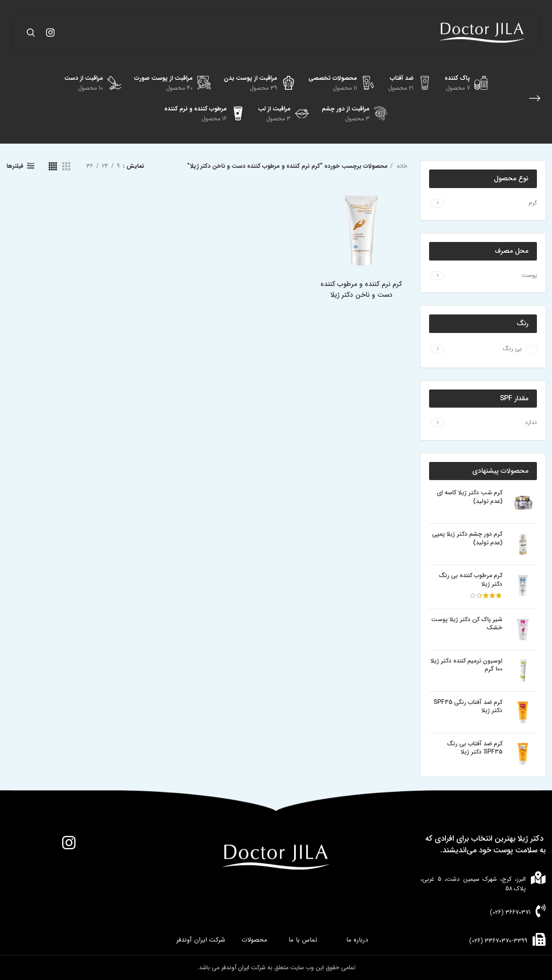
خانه (401, 166)
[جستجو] (31, 32)
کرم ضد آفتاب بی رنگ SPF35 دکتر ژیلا (475, 748)
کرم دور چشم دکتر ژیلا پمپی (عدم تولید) (467, 539)
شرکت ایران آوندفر (201, 940)
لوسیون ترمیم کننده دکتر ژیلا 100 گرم (466, 665)
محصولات (254, 940)
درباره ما (357, 940)
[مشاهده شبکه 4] (53, 166)
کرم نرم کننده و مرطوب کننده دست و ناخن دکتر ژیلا (362, 290)
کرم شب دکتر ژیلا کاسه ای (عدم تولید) (470, 497)
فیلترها (15, 166)
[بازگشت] (535, 98)
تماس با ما (303, 940)
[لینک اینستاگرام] (50, 32)
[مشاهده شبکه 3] (66, 166)
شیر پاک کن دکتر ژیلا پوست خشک (467, 624)
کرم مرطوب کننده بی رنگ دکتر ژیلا (470, 580)
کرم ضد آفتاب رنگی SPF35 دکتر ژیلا (468, 707)
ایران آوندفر (236, 967)
